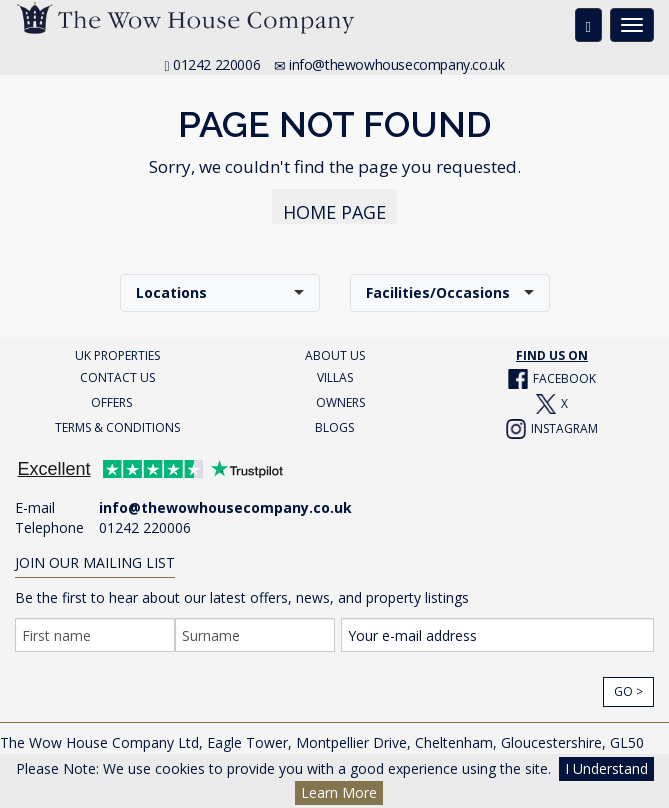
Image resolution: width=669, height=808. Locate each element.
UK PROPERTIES (117, 355)
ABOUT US (335, 355)
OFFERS (111, 402)
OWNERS (340, 402)
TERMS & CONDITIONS (117, 427)
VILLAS (335, 377)
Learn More (339, 792)
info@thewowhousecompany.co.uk (396, 64)
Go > (628, 691)
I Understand (606, 768)
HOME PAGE (334, 212)
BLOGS (334, 427)
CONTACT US (117, 377)
